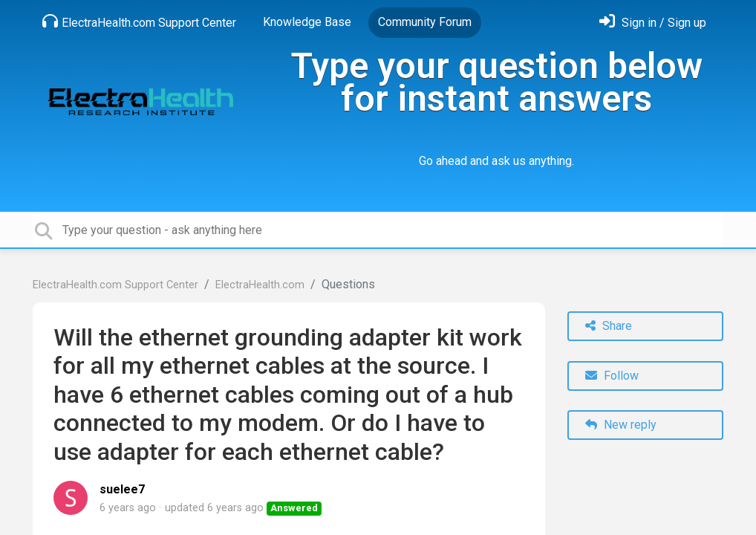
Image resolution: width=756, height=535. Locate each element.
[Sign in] (653, 23)
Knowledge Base (307, 22)
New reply (621, 425)
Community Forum (425, 22)
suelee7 (122, 489)
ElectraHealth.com (260, 285)
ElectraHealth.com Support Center (139, 22)
